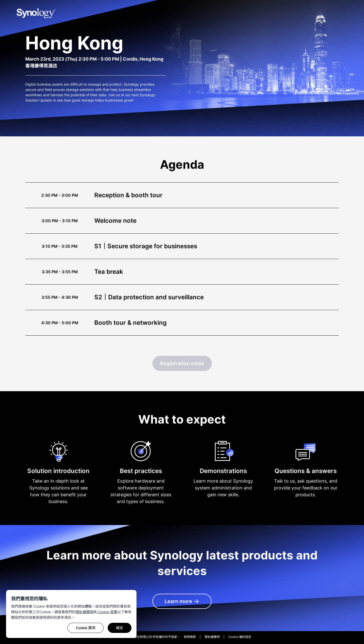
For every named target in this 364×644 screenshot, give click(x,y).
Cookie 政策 (107, 612)
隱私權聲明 (84, 612)
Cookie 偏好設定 (240, 637)
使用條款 (190, 637)
